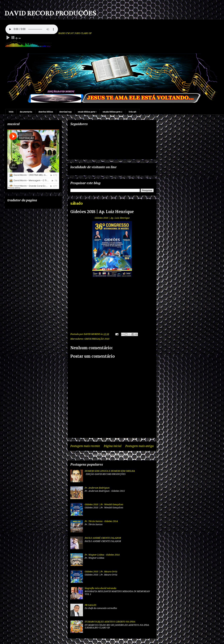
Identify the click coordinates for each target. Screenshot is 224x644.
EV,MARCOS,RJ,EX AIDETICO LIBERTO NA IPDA (110, 622)
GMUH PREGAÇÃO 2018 (97, 339)
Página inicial (113, 446)
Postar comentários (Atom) (117, 455)
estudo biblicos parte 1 (87, 112)
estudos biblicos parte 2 (112, 112)
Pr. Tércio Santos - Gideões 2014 (101, 521)
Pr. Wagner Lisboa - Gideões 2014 (102, 555)
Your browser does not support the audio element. (32, 29)
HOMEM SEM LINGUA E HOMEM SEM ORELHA (110, 471)
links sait (132, 112)
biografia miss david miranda (101, 588)
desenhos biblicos (46, 112)
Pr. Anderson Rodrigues (97, 488)
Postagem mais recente (85, 446)
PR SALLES (90, 605)
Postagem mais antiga (139, 446)
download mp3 (65, 112)
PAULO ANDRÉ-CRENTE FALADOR (103, 538)
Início (11, 112)
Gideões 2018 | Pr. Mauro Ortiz (101, 572)
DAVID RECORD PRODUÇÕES (50, 13)
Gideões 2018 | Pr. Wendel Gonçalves (104, 504)
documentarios (26, 112)
